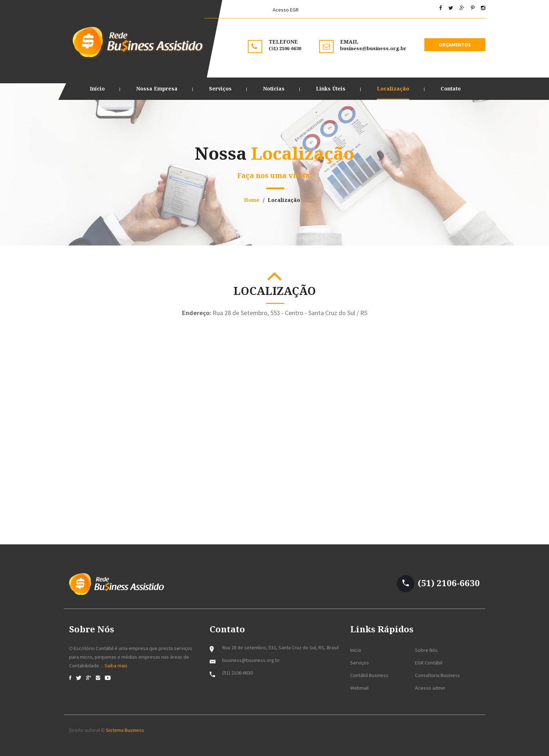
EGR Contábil (429, 663)
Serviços (220, 89)
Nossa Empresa (157, 89)
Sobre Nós (426, 650)
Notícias (274, 89)
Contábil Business (369, 675)
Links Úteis (331, 89)
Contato (451, 89)
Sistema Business (124, 730)
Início (97, 89)
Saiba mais (116, 666)
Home (252, 200)
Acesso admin (430, 688)
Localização (393, 89)
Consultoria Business (438, 675)
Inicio (356, 650)
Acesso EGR (286, 10)
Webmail (359, 688)
